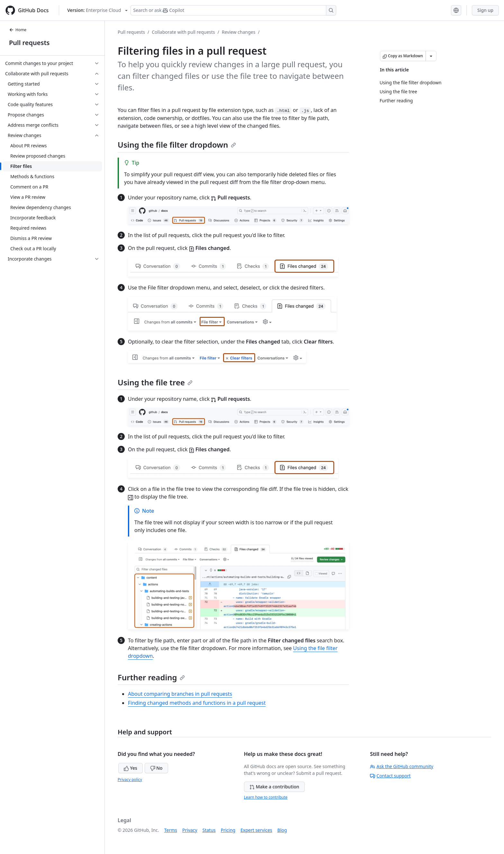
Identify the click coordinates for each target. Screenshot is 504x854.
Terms (171, 830)
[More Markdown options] (431, 56)
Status (209, 830)
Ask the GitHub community (402, 766)
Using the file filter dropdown (177, 145)
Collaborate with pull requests (183, 32)
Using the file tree (155, 382)
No (156, 768)
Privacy (190, 830)
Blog (282, 830)
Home (18, 30)
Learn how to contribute (266, 797)
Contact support (390, 776)
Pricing (228, 830)
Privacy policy (130, 780)
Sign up (485, 10)
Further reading (151, 677)
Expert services (256, 830)
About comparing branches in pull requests (180, 694)
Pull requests (29, 43)
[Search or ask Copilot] (233, 10)
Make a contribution (274, 787)
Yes (130, 768)
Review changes (239, 32)
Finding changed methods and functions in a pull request (197, 703)
